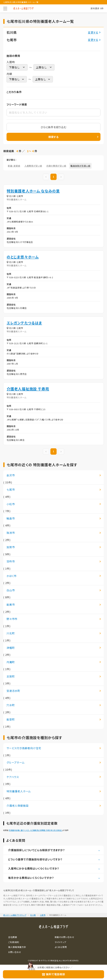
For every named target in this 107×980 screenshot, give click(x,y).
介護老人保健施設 (17, 806)
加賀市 (11, 547)
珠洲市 (11, 533)
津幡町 (11, 648)
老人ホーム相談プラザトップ (15, 915)
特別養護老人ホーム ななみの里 (33, 191)
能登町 (11, 719)
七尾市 (11, 490)
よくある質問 (61, 947)
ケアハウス (13, 777)
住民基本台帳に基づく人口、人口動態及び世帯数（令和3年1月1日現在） (36, 830)
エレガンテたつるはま (24, 323)
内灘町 (11, 662)
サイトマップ (60, 942)
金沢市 (11, 475)
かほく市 (11, 576)
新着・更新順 (14, 166)
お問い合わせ (15, 952)
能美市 (11, 605)
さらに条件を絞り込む (53, 127)
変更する (93, 32)
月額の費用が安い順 (56, 166)
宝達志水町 (13, 691)
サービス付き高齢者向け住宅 (24, 748)
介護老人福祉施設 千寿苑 (28, 389)
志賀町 (11, 676)
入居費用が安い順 (33, 166)
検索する (53, 137)
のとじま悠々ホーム (23, 257)
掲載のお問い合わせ (65, 937)
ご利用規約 (14, 942)
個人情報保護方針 (17, 947)
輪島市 (11, 518)
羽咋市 (11, 561)
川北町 (11, 633)
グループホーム (16, 762)
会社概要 (13, 937)
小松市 (11, 504)
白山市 (11, 590)
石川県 (33, 915)
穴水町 (11, 705)
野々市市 (12, 619)
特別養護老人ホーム (19, 791)
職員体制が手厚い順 (80, 166)
